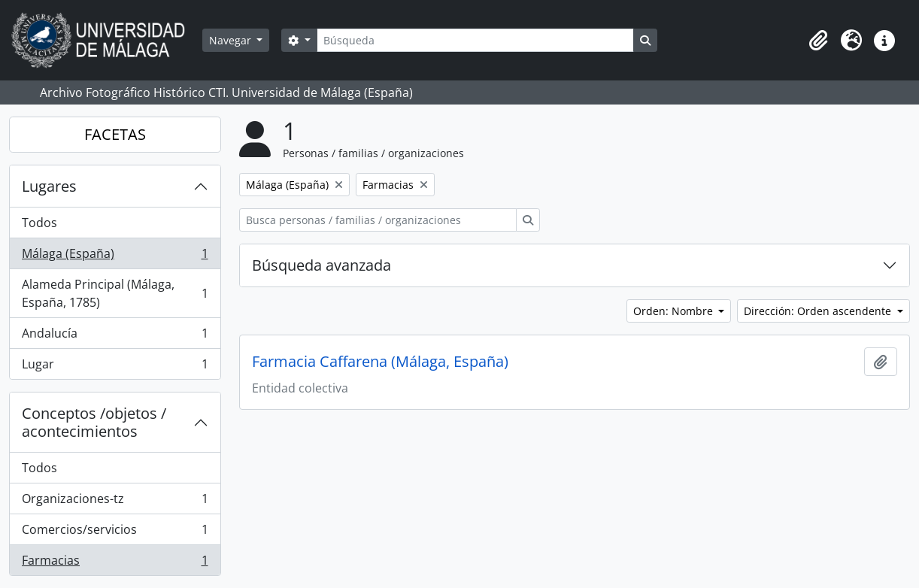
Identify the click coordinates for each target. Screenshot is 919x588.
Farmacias (115, 563)
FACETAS (115, 134)
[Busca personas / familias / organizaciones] (378, 220)
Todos (39, 223)
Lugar (115, 367)
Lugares (49, 186)
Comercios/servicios (115, 533)
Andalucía (115, 336)
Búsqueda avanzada (321, 265)
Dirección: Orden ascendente (819, 311)
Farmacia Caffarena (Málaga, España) (380, 362)
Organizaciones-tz (115, 502)
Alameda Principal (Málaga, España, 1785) (115, 293)
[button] (818, 41)
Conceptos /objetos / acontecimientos (94, 422)
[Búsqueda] (475, 40)
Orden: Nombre (675, 311)
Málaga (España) (115, 257)
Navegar (232, 40)
